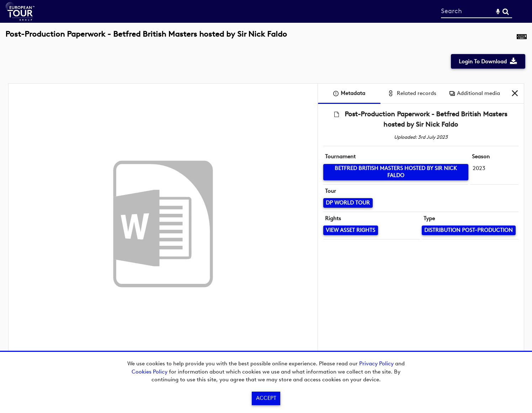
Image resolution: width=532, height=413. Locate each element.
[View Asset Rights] (351, 230)
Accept (266, 398)
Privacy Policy (376, 364)
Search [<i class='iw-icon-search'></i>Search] (506, 11)
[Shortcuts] (522, 38)
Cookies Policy (150, 372)
